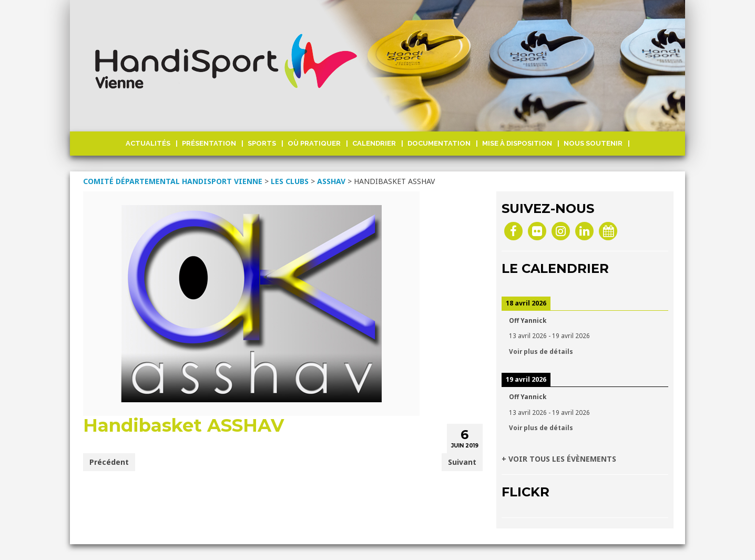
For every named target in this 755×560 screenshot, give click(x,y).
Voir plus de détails (541, 351)
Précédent (109, 462)
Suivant (462, 462)
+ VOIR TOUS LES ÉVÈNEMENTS (559, 459)
